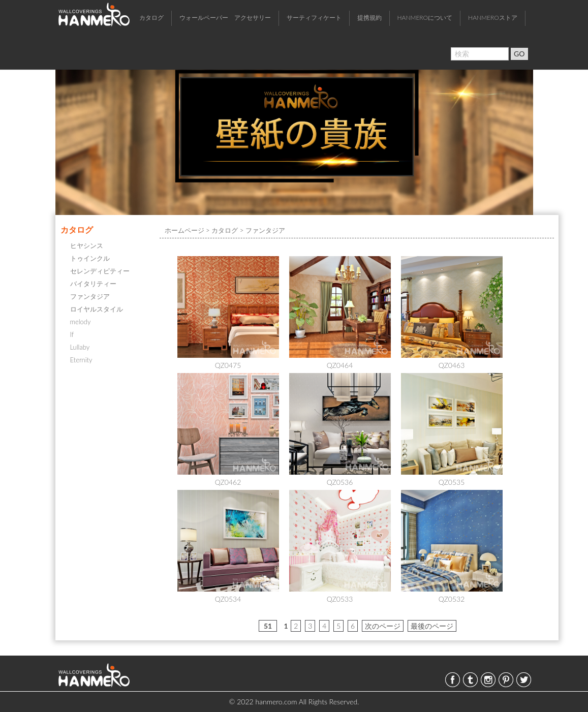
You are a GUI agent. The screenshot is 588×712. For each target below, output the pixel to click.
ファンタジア (90, 296)
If (72, 334)
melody (81, 322)
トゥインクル (90, 258)
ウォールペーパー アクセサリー (225, 18)
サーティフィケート (314, 18)
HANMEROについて (425, 18)
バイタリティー (93, 284)
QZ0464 (340, 365)
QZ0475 (228, 365)
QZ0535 (452, 482)
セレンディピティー (100, 271)
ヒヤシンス (87, 245)
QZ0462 (228, 482)
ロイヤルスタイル (97, 309)
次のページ (383, 626)
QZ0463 (452, 365)
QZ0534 (228, 599)
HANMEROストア (493, 18)
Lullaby (80, 347)
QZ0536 (340, 482)
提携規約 (369, 18)
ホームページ (184, 230)
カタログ (151, 18)
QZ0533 (340, 599)
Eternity (81, 360)
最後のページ (432, 626)
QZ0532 (452, 599)
